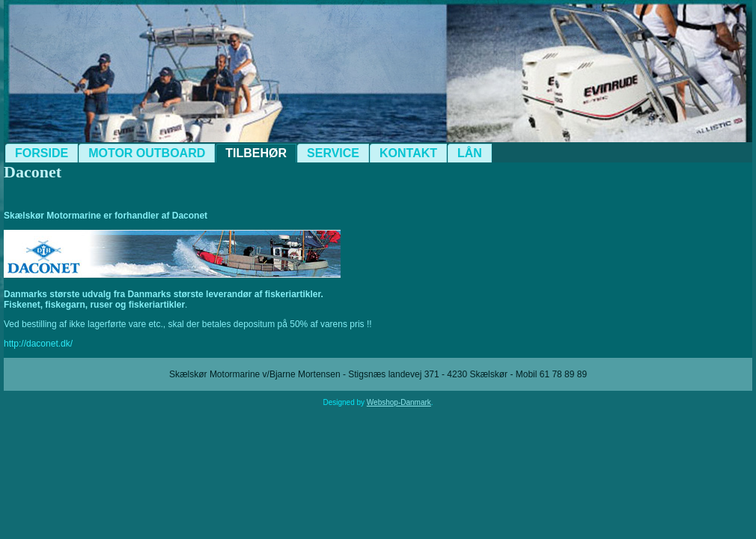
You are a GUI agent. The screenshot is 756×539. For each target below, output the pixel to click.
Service (333, 153)
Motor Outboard (147, 153)
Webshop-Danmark (399, 402)
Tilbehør (256, 153)
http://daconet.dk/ (38, 344)
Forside (42, 153)
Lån (470, 153)
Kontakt (408, 153)
